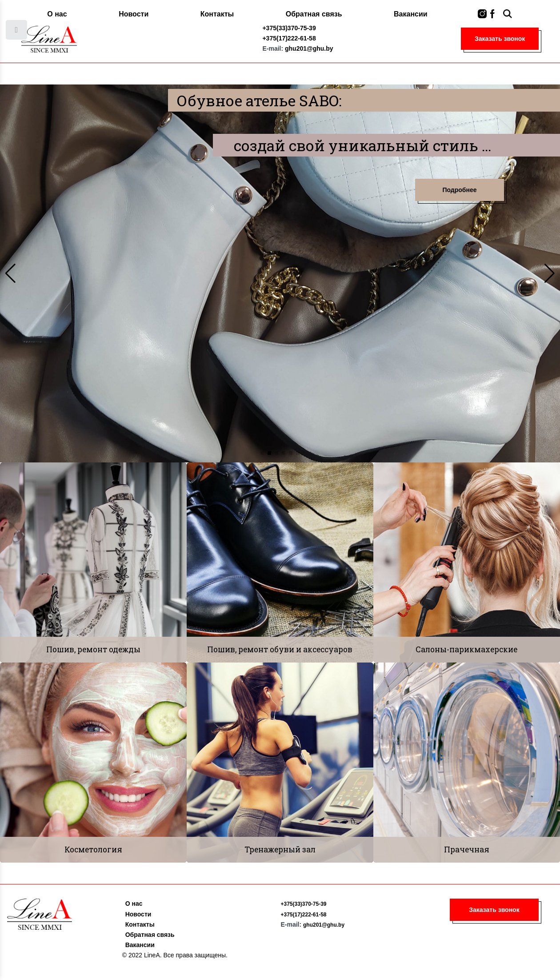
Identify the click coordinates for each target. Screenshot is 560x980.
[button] (262, 453)
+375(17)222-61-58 (289, 38)
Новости (134, 14)
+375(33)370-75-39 (289, 28)
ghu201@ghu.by (309, 48)
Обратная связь (314, 14)
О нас (57, 14)
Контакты (217, 14)
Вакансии (411, 14)
